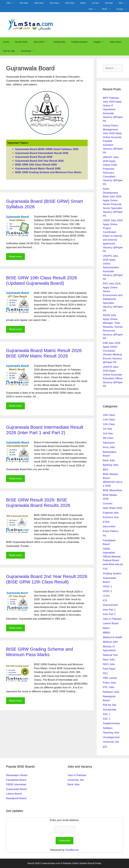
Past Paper (109, 669)
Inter (94, 9)
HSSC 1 (107, 587)
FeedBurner (72, 850)
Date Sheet (116, 42)
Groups (123, 9)
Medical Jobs (110, 642)
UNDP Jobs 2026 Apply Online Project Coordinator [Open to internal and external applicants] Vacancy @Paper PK (113, 236)
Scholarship (59, 42)
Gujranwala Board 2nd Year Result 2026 (39, 161)
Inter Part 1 (109, 610)
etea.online (109, 526)
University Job (111, 742)
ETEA (106, 522)
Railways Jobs (111, 692)
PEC (12, 3)
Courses (108, 503)
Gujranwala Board (16, 789)
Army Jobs (109, 447)
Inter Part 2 (109, 614)
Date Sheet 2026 (112, 508)
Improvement (110, 605)
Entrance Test (111, 517)
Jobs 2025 (42, 42)
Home (6, 42)
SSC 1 (106, 714)
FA (104, 536)
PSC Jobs (109, 687)
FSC (105, 569)
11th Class (54, 3)
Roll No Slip (9, 51)
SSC (124, 3)
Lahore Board (111, 623)
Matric (83, 3)
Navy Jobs (109, 660)
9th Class (24, 3)
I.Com (106, 596)
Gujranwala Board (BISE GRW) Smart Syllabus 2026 (47, 149)
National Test (110, 655)
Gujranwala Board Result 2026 (34, 157)
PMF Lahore (110, 678)
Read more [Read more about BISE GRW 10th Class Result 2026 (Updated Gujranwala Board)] (15, 329)
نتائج (105, 746)
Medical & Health (113, 637)
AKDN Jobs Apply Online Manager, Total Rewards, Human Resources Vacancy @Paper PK (113, 327)
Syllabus (108, 728)
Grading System (79, 42)
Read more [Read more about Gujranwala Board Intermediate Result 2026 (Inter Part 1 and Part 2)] (15, 479)
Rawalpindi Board (16, 798)
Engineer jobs (111, 513)
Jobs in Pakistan (112, 619)
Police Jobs (109, 683)
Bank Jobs (109, 460)
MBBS (106, 633)
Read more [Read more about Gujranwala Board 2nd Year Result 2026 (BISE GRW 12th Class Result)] (15, 628)
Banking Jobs (111, 465)
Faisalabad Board (16, 780)
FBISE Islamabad (16, 784)
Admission (109, 443)
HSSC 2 (107, 591)
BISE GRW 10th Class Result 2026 (36, 165)
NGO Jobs (109, 664)
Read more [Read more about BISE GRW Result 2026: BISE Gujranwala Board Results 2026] (15, 555)
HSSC (108, 9)
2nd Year (109, 3)
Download (29, 51)
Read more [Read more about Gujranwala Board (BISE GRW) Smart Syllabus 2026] (15, 257)
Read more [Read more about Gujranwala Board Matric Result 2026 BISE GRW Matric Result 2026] (15, 406)
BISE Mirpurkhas (112, 490)
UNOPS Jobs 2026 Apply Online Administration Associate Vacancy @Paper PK (113, 268)
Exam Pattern (111, 531)
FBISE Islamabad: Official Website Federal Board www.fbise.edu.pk (113, 557)
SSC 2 (106, 719)
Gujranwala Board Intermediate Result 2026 (42, 153)
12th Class (70, 3)
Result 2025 (21, 42)
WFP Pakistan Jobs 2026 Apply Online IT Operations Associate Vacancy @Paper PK (113, 109)
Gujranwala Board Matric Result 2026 (38, 169)
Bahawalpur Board (17, 775)
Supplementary (111, 723)
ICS (105, 600)
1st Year (95, 3)
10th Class (39, 3)
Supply (100, 42)
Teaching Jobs (111, 733)
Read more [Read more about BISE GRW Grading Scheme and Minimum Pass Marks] (15, 701)
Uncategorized (111, 737)
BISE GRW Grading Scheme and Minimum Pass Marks (48, 172)
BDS (105, 470)
